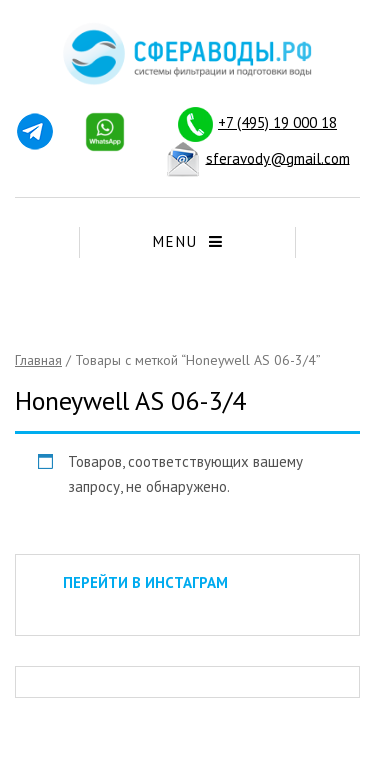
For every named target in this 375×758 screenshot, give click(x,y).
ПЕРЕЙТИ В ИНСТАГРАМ (145, 582)
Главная (38, 360)
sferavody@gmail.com (278, 157)
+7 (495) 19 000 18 (277, 122)
